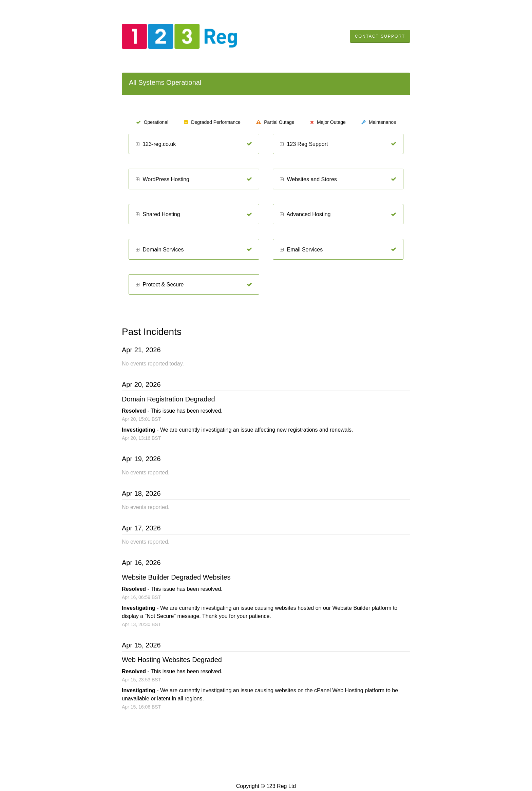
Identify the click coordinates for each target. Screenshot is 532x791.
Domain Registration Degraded (168, 399)
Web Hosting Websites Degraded (172, 660)
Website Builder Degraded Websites (176, 577)
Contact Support (380, 36)
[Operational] (249, 144)
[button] (138, 144)
